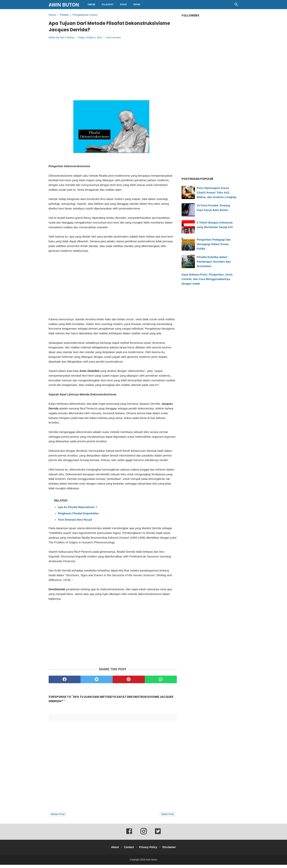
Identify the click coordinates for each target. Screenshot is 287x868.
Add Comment (113, 41)
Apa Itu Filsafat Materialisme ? (77, 510)
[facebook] (65, 683)
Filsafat (108, 5)
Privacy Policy (149, 850)
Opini (137, 5)
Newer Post (58, 817)
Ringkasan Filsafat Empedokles (78, 517)
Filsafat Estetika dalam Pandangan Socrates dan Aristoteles (214, 262)
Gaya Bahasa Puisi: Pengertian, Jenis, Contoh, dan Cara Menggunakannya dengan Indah (207, 279)
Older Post (168, 817)
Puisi (124, 5)
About (112, 850)
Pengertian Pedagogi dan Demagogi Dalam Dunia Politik (214, 244)
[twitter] (97, 683)
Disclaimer (172, 850)
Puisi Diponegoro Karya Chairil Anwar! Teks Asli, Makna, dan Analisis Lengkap (217, 192)
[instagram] (144, 837)
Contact (128, 850)
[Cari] (236, 5)
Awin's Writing (67, 41)
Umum (91, 5)
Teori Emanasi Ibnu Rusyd (75, 523)
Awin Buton (64, 5)
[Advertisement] (113, 73)
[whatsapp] (161, 683)
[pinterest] (129, 683)
